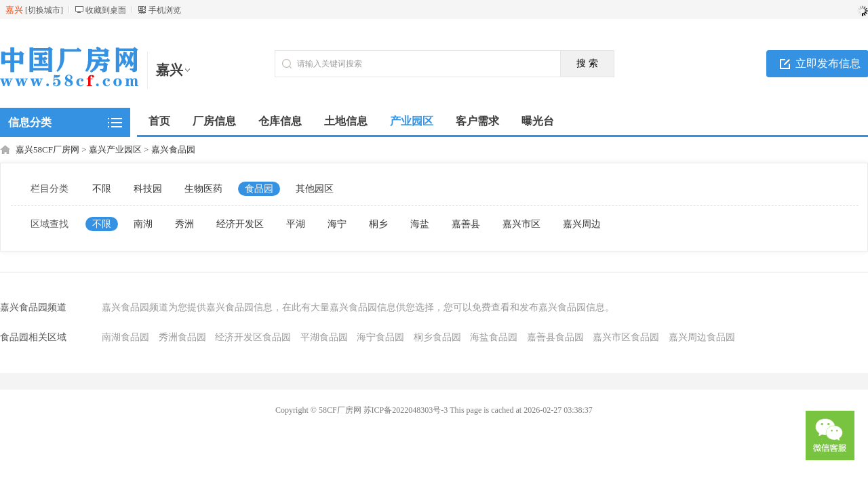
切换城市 (44, 10)
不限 (102, 189)
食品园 (259, 189)
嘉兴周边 (582, 224)
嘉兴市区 (521, 224)
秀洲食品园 (182, 337)
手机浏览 (165, 10)
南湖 (143, 224)
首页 (159, 121)
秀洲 (184, 224)
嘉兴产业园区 (115, 149)
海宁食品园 (380, 337)
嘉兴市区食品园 (626, 337)
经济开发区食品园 (253, 337)
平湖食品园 (324, 337)
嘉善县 (466, 224)
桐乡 (378, 224)
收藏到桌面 (106, 10)
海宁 (337, 224)
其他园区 (315, 189)
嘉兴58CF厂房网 (47, 149)
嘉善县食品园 (555, 337)
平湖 (296, 224)
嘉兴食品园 (173, 149)
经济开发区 (240, 224)
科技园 (148, 189)
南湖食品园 (125, 337)
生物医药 (203, 189)
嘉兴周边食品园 (702, 337)
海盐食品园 (494, 337)
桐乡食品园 (437, 337)
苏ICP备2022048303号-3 (406, 410)
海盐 (420, 224)
